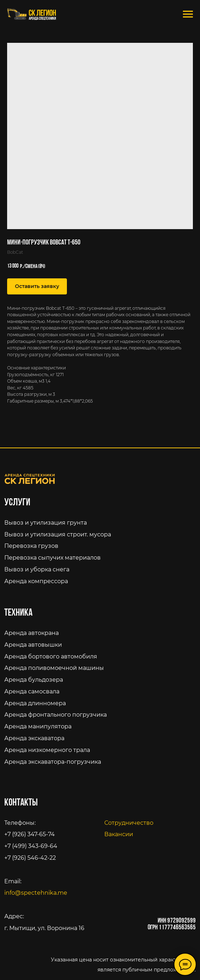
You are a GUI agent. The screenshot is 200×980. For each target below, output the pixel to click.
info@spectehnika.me (36, 893)
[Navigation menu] (188, 14)
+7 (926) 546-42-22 (30, 858)
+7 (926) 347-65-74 (30, 834)
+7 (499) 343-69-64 (31, 846)
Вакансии (119, 834)
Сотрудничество (129, 823)
